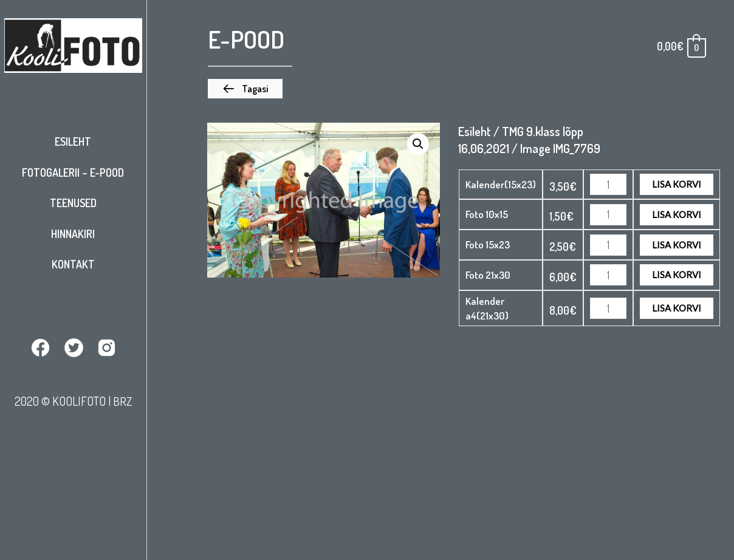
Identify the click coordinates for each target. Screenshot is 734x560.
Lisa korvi (677, 184)
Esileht (73, 142)
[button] (245, 89)
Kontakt (73, 264)
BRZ (122, 400)
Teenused (73, 203)
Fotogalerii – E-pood (73, 172)
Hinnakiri (73, 234)
